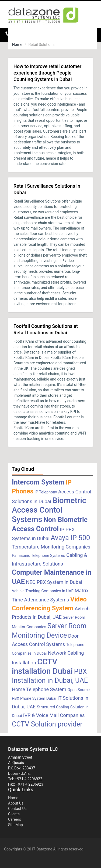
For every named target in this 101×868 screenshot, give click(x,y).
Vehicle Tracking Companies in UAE (43, 591)
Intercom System (38, 482)
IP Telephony (46, 492)
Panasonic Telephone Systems (39, 556)
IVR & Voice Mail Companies (54, 715)
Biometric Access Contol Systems (49, 510)
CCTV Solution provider (47, 724)
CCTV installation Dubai (42, 666)
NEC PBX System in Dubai (54, 582)
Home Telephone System (39, 689)
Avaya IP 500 (70, 538)
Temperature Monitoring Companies (51, 547)
